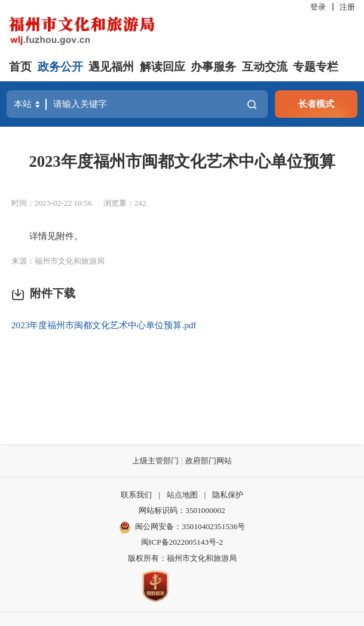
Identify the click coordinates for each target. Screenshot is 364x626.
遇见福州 (111, 67)
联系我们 (136, 495)
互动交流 (265, 67)
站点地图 (182, 495)
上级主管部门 (155, 461)
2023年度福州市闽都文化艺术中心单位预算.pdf (104, 325)
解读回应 (163, 67)
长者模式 (316, 104)
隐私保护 (228, 495)
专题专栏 (316, 67)
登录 (318, 7)
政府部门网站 (209, 461)
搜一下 (252, 104)
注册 (347, 7)
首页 (20, 67)
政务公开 (60, 67)
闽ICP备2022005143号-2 (182, 542)
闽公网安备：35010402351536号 (190, 526)
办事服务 (213, 67)
